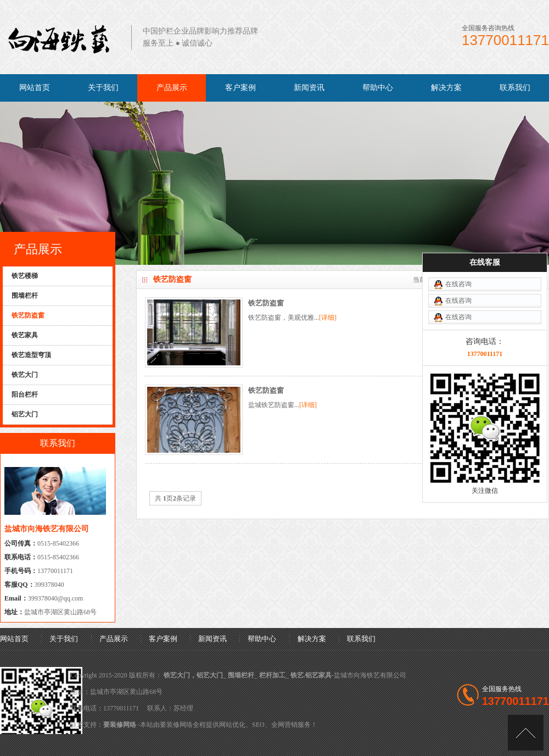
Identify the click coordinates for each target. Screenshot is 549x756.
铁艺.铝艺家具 (311, 675)
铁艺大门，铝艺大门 (193, 675)
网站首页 (35, 88)
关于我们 (103, 88)
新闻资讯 (309, 88)
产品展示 (172, 88)
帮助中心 (378, 88)
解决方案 (446, 88)
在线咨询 (458, 251)
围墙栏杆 (241, 675)
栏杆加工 (272, 675)
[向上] (526, 733)
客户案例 (240, 88)
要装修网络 (120, 725)
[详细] (328, 318)
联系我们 (515, 88)
